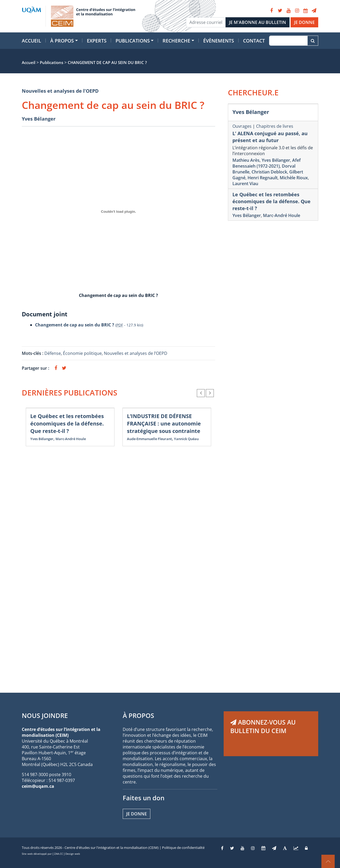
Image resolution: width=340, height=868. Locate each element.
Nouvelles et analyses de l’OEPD (60, 91)
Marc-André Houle (71, 439)
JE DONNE (304, 22)
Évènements (219, 41)
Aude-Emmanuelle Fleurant (149, 439)
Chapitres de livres (275, 126)
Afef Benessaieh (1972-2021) (267, 163)
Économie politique (82, 353)
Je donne (137, 814)
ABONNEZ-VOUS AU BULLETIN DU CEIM (263, 726)
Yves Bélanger (39, 119)
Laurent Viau (245, 184)
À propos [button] (62, 41)
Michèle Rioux (294, 178)
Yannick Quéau (186, 439)
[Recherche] (288, 41)
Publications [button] (133, 41)
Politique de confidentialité (183, 848)
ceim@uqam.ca (38, 786)
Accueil (31, 41)
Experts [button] (97, 41)
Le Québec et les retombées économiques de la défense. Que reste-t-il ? (67, 424)
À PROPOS (138, 715)
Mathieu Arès (246, 160)
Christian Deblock (269, 172)
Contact (254, 41)
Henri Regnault (263, 178)
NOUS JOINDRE (45, 715)
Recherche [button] (176, 41)
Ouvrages (242, 126)
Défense (53, 353)
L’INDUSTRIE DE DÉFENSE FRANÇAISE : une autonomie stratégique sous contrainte (164, 424)
